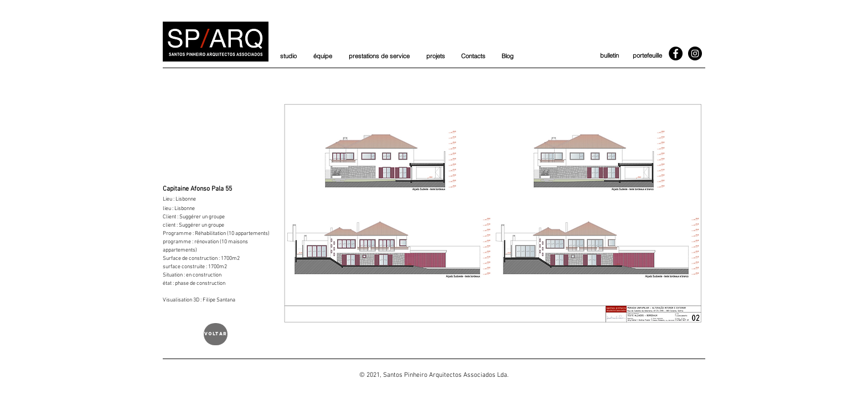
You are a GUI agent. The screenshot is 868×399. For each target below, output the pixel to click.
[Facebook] (676, 53)
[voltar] (216, 334)
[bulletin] (609, 56)
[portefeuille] (647, 56)
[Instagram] (695, 53)
